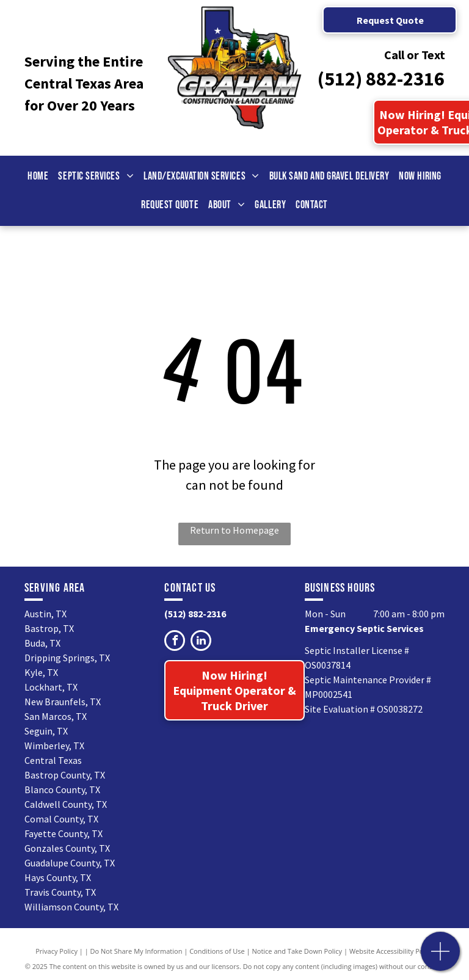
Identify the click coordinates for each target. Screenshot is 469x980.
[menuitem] (38, 176)
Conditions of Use (217, 951)
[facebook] (175, 642)
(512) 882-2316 (381, 79)
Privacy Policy (56, 951)
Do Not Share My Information (136, 951)
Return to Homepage (234, 530)
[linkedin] (201, 642)
